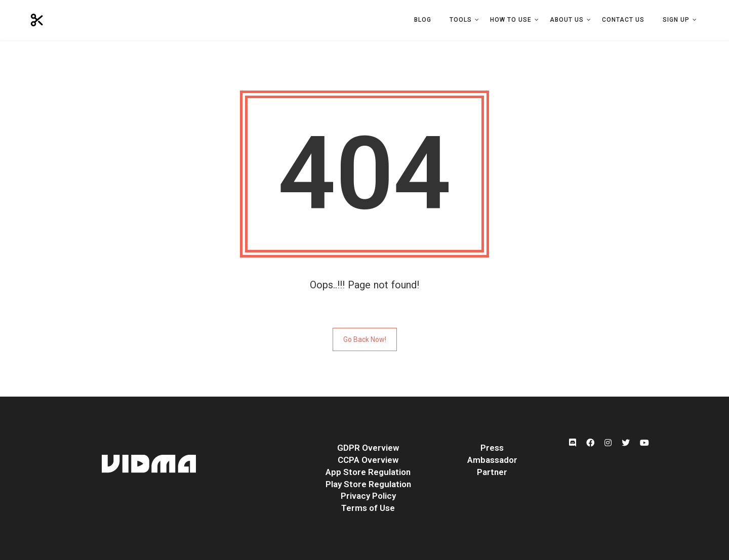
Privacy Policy (368, 496)
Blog (423, 20)
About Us (567, 20)
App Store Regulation (368, 472)
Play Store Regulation (368, 484)
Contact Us (623, 20)
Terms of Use (368, 508)
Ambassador (492, 460)
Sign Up (676, 20)
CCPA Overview (368, 460)
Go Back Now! (365, 339)
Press (492, 448)
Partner (492, 472)
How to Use (511, 20)
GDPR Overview (368, 448)
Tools (461, 20)
